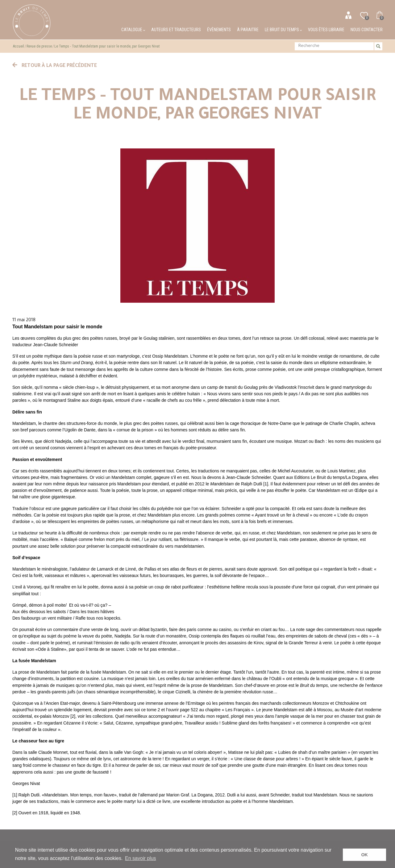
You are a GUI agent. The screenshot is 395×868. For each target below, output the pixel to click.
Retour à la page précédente (55, 66)
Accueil (19, 46)
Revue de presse (39, 46)
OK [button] (364, 855)
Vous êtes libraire (326, 30)
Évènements (219, 30)
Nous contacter (367, 30)
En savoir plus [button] (141, 858)
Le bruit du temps (283, 30)
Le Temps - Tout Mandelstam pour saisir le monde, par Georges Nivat (107, 46)
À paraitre (248, 30)
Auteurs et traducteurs (176, 30)
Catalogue (133, 30)
